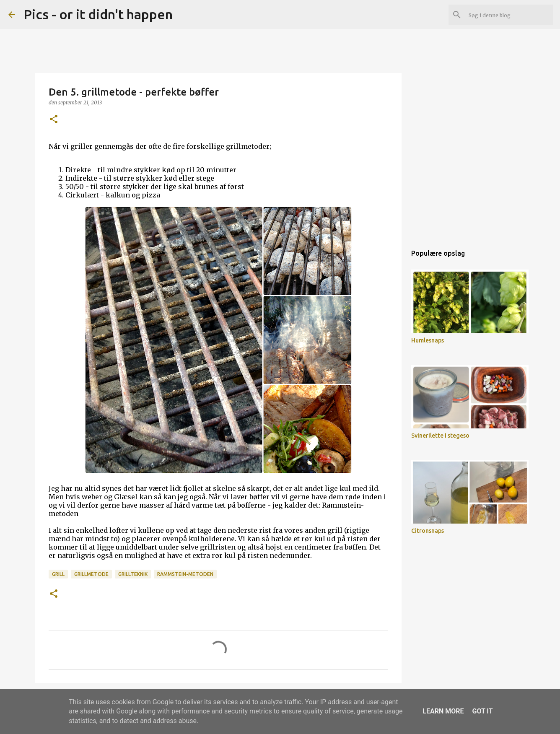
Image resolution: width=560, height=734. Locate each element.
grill (58, 574)
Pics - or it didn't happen (98, 14)
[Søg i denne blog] (509, 15)
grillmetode (91, 574)
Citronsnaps (428, 531)
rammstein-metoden (185, 574)
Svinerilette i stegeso (440, 436)
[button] (54, 120)
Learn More (443, 711)
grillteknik (133, 574)
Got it (482, 711)
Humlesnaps (428, 340)
